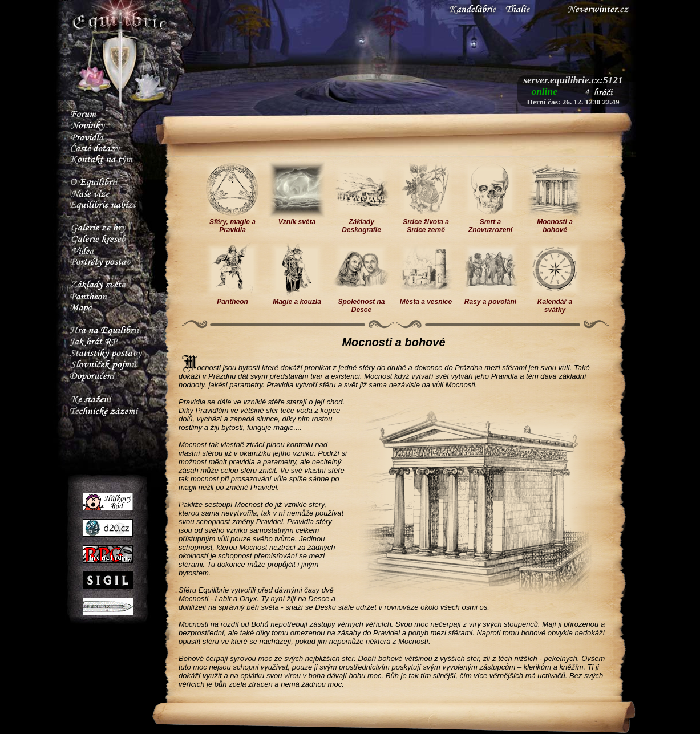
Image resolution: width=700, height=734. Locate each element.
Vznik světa (297, 219)
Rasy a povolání (490, 299)
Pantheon (232, 299)
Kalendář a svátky (555, 303)
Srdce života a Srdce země (426, 223)
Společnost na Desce (361, 303)
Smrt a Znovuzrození (490, 223)
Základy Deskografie (361, 223)
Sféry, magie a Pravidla (232, 223)
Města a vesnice (426, 299)
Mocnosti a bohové (555, 223)
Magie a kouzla (297, 299)
